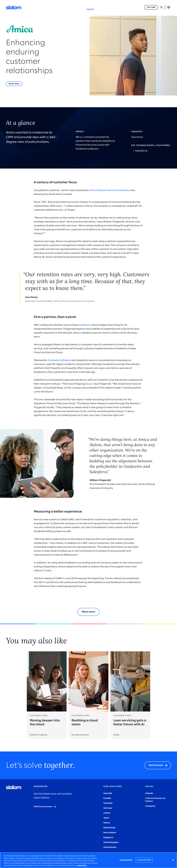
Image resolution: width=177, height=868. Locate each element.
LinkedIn (149, 793)
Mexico (107, 823)
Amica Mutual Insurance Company (110, 190)
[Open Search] (162, 7)
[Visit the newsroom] (45, 807)
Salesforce (85, 325)
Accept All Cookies (144, 860)
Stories (90, 7)
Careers (119, 7)
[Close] (173, 860)
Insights (78, 7)
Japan (106, 818)
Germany (108, 808)
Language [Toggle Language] (169, 7)
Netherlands (109, 828)
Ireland (107, 813)
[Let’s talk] (151, 7)
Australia (108, 793)
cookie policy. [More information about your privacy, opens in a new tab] (82, 865)
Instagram (150, 806)
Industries (65, 7)
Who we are (104, 7)
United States (110, 847)
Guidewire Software (59, 360)
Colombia (108, 803)
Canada (107, 798)
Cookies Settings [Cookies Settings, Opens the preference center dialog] (126, 860)
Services (51, 7)
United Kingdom (111, 842)
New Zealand (110, 833)
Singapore (108, 838)
